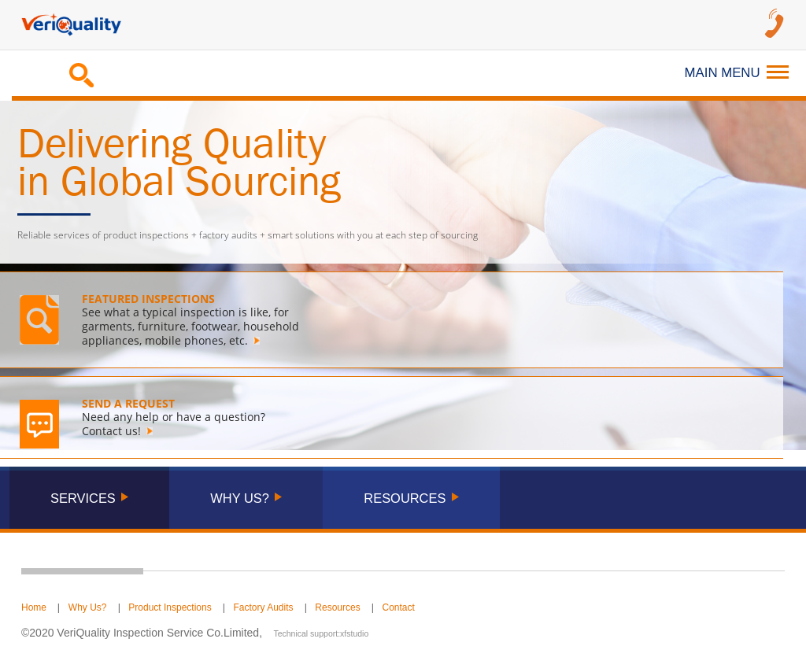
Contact (398, 607)
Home (34, 607)
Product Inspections (170, 607)
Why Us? (88, 607)
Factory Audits (264, 607)
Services (83, 498)
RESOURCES (405, 498)
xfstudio (354, 633)
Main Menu (737, 73)
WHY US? (240, 498)
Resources (337, 607)
